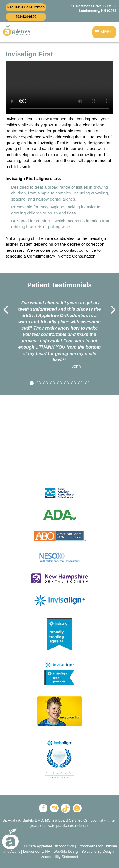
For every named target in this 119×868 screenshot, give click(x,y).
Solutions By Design (98, 851)
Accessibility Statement (60, 857)
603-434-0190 (26, 17)
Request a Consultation (26, 7)
